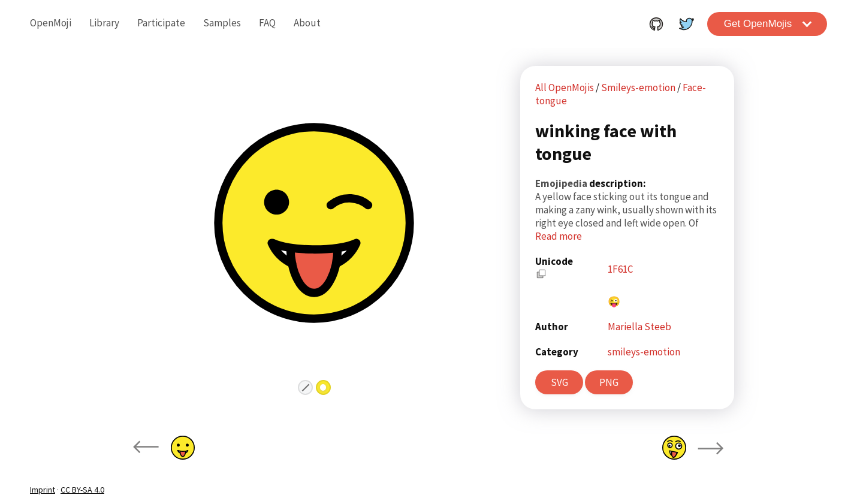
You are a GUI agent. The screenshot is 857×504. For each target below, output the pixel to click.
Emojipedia (562, 183)
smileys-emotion (644, 352)
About (307, 23)
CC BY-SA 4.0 (82, 490)
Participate (161, 23)
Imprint (43, 490)
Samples (222, 23)
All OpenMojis (565, 87)
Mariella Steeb (639, 327)
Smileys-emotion (639, 87)
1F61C (620, 269)
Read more (559, 236)
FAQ (267, 23)
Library (104, 23)
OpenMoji (51, 23)
